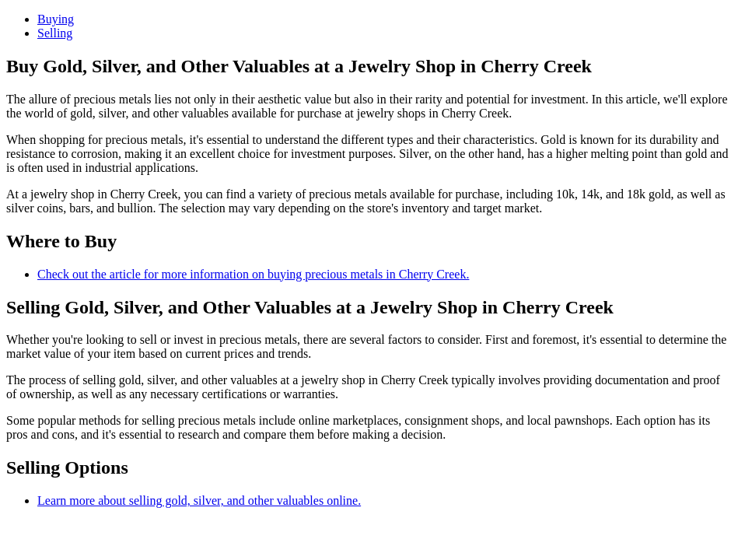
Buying (56, 19)
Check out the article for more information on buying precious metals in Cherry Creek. (253, 274)
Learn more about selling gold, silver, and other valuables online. (199, 500)
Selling (55, 33)
